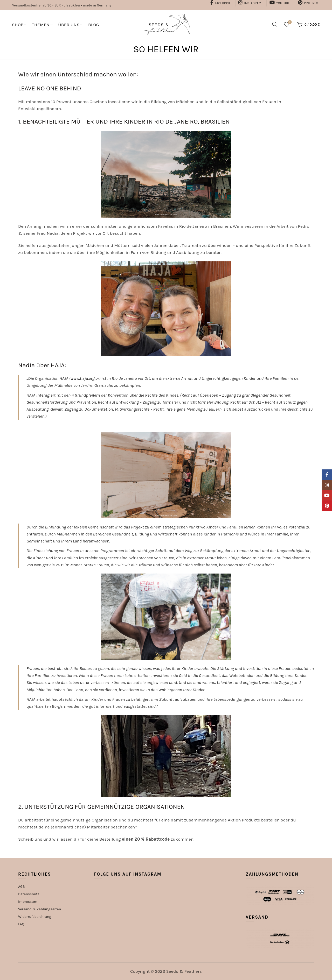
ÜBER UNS (69, 25)
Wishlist (289, 22)
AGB (22, 887)
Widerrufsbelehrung (35, 917)
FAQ (21, 924)
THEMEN (41, 25)
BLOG (94, 25)
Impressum (28, 902)
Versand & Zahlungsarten (40, 909)
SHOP (18, 25)
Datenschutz (29, 894)
